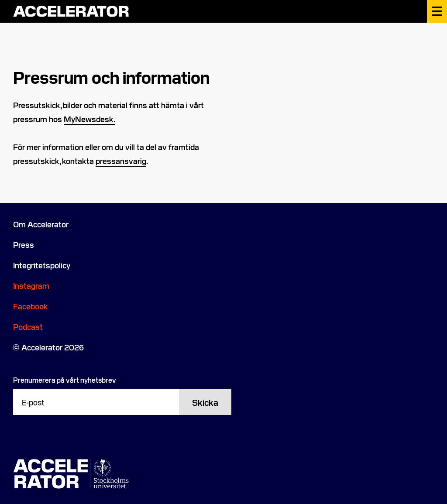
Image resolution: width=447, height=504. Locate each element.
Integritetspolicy (42, 265)
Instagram (31, 286)
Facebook (31, 306)
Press (24, 245)
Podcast (28, 327)
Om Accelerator (41, 224)
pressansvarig (121, 161)
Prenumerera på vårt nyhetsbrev (65, 380)
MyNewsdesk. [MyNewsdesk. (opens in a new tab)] (89, 119)
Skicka (205, 402)
